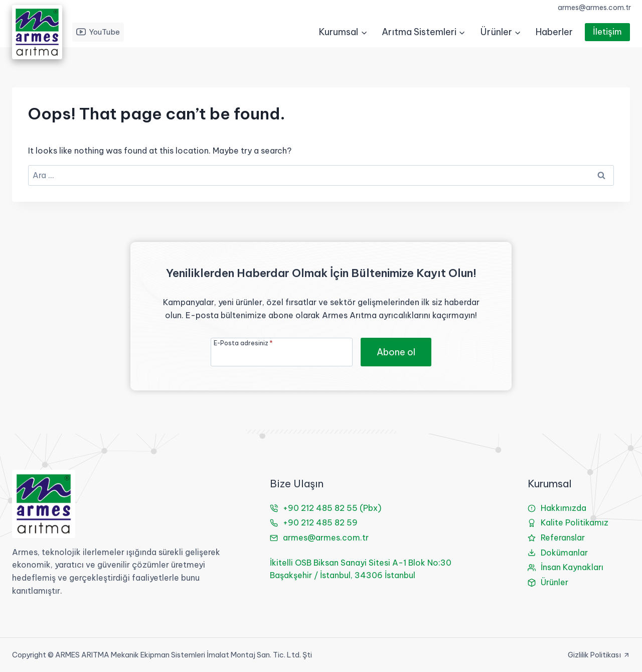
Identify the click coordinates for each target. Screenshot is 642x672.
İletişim (607, 32)
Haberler (554, 32)
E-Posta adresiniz (243, 343)
